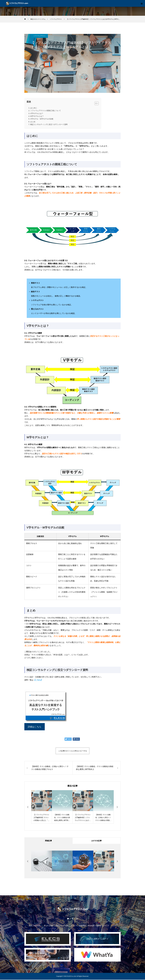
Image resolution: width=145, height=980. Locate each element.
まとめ (33, 122)
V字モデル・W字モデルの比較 (42, 119)
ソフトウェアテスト (40, 36)
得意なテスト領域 (62, 926)
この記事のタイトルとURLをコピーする (72, 751)
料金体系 (91, 926)
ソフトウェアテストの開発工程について (46, 111)
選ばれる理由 (49, 926)
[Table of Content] (97, 103)
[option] (42, 807)
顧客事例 (82, 926)
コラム (114, 926)
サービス (74, 926)
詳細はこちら (35, 727)
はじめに (34, 108)
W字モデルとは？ (37, 116)
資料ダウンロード (103, 926)
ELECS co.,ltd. (72, 977)
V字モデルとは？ (37, 113)
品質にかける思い (35, 926)
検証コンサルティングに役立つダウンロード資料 (49, 124)
